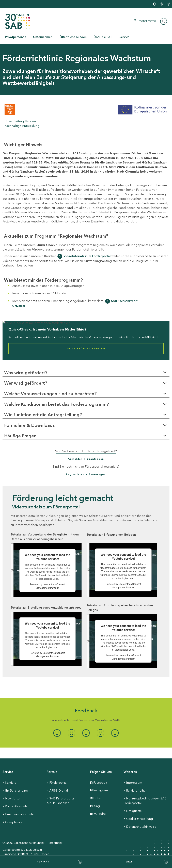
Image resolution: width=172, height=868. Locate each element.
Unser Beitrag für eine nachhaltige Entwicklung (22, 124)
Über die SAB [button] (103, 37)
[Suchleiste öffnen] (164, 21)
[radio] (57, 733)
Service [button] (124, 37)
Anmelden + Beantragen (86, 459)
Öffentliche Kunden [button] (73, 37)
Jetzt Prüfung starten (86, 349)
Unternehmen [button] (43, 37)
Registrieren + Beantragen (86, 474)
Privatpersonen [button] (16, 37)
